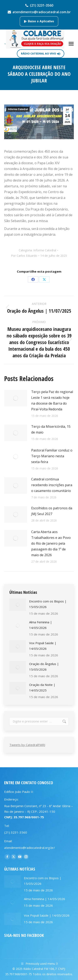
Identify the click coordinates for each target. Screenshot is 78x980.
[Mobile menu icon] (71, 44)
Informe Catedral (18, 109)
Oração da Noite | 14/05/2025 (42, 687)
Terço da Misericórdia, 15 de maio (51, 429)
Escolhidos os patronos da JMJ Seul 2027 (52, 511)
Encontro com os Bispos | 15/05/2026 (48, 604)
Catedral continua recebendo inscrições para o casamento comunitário (52, 485)
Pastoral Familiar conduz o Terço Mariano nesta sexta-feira (52, 456)
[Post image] (16, 398)
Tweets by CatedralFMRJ (27, 745)
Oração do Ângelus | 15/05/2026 (44, 667)
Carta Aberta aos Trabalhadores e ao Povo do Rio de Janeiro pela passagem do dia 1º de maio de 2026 (51, 543)
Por (24, 256)
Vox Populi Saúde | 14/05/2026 (43, 646)
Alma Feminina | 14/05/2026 (41, 625)
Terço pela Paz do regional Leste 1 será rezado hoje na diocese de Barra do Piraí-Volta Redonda (52, 400)
